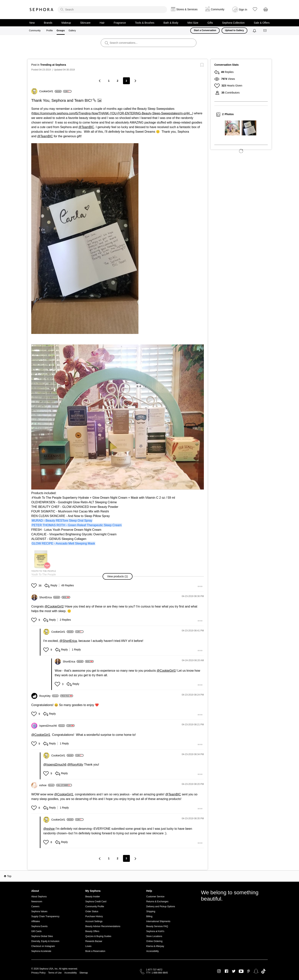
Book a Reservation (95, 951)
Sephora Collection (233, 23)
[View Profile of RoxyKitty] (49, 696)
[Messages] (265, 31)
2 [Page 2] (118, 81)
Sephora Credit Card (96, 902)
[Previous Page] (100, 81)
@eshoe (49, 829)
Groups (61, 31)
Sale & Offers (262, 23)
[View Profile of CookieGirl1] (50, 91)
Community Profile (95, 906)
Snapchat (256, 971)
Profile (50, 31)
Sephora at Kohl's (155, 931)
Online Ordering (154, 941)
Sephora (42, 10)
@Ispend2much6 (55, 765)
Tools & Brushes (145, 23)
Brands (48, 23)
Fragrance (120, 23)
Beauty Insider (93, 897)
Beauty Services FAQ (157, 926)
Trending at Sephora (53, 65)
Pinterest (249, 971)
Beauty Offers (92, 931)
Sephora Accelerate (41, 951)
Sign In (243, 10)
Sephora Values (39, 911)
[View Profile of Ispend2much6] (52, 726)
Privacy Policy (38, 973)
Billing (149, 916)
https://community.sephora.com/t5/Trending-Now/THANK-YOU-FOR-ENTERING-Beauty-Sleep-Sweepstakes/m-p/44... (112, 113)
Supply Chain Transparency (45, 916)
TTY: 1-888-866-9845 (157, 973)
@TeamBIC (86, 127)
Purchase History (94, 916)
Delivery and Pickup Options (161, 906)
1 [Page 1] (109, 81)
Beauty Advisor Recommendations (103, 926)
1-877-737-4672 (154, 970)
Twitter (234, 971)
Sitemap (84, 973)
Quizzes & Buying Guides (98, 936)
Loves (88, 946)
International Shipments (158, 921)
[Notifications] (255, 31)
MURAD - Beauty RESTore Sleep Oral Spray (62, 521)
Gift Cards (36, 931)
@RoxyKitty (75, 765)
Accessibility (152, 951)
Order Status (92, 911)
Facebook (226, 971)
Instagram (219, 971)
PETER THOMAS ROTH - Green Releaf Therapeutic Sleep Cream (77, 525)
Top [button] (9, 876)
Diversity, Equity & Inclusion (45, 941)
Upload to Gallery (234, 30)
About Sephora (39, 897)
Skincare (85, 23)
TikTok (263, 971)
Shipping (151, 911)
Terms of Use (55, 973)
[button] (118, 576)
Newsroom (37, 902)
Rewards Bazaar (94, 941)
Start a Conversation (205, 30)
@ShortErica (68, 641)
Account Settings (94, 921)
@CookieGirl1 (54, 606)
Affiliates (36, 921)
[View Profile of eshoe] (47, 785)
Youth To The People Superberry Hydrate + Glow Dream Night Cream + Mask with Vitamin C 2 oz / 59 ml (104, 498)
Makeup (66, 23)
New (32, 23)
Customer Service (155, 897)
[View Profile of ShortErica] (50, 597)
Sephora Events (39, 926)
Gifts (210, 23)
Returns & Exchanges (157, 902)
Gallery (72, 31)
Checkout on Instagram (43, 946)
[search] (112, 10)
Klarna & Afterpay (155, 946)
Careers (35, 906)
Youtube (241, 971)
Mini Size (193, 23)
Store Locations (154, 936)
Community (35, 31)
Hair (102, 23)
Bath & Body (171, 23)
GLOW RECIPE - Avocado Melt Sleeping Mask (63, 543)
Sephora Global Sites (42, 936)
